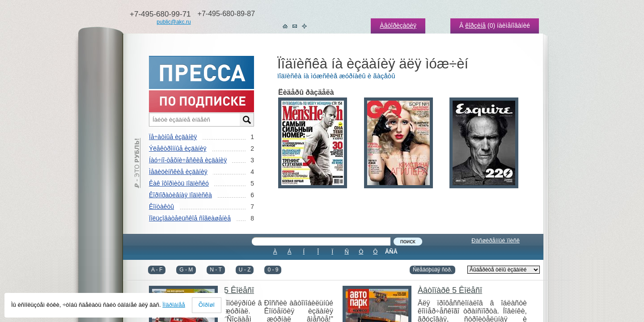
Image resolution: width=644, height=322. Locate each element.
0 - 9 (273, 270)
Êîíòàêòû (161, 207)
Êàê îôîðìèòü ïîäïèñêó (179, 183)
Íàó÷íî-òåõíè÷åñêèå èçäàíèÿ (188, 160)
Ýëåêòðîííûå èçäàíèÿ (178, 148)
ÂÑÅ (391, 252)
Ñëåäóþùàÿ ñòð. (432, 270)
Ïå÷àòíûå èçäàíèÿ (173, 137)
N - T (216, 270)
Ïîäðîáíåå (174, 305)
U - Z (245, 270)
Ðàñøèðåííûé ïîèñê (496, 240)
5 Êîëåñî (239, 290)
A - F (157, 270)
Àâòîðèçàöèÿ (398, 25)
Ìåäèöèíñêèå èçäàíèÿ (178, 172)
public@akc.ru (174, 22)
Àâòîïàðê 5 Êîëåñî (450, 290)
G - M (186, 270)
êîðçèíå (475, 25)
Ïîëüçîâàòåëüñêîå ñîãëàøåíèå (190, 218)
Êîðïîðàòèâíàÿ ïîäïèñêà (180, 195)
